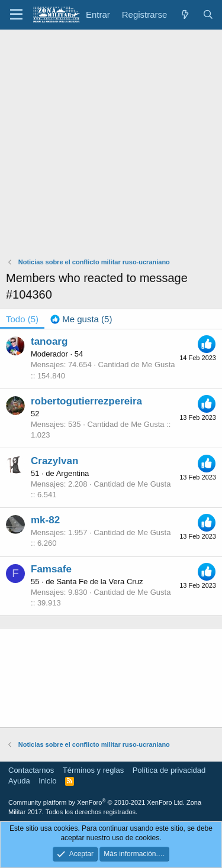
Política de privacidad (169, 770)
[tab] (81, 319)
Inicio (47, 781)
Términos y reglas (93, 770)
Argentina (73, 473)
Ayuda (19, 781)
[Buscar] (208, 14)
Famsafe (51, 569)
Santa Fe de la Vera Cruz (99, 582)
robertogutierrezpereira (86, 401)
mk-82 (45, 520)
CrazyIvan (54, 461)
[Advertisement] (111, 146)
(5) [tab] (22, 319)
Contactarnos (31, 770)
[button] (16, 15)
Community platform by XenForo (96, 802)
